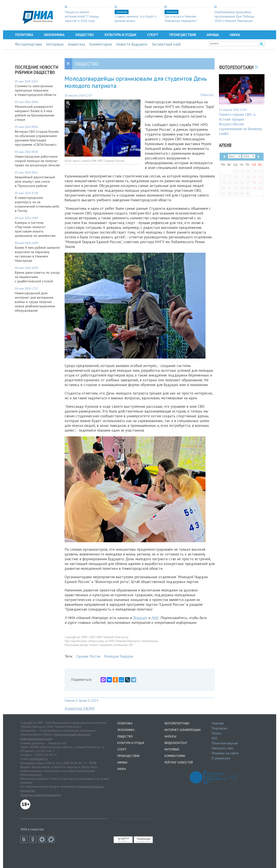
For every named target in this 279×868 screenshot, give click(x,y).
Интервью (55, 44)
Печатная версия (225, 743)
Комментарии (101, 44)
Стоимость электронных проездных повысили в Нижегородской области (35, 90)
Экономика (54, 35)
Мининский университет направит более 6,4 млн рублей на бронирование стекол (34, 113)
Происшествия (182, 35)
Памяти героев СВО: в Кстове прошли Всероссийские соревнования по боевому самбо (240, 124)
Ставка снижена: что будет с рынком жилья (136, 18)
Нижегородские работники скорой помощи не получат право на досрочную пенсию (37, 161)
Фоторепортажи (28, 44)
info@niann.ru (39, 759)
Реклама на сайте (225, 753)
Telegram (140, 618)
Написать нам (222, 748)
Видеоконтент (176, 743)
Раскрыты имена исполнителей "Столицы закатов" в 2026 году (82, 16)
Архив (83, 700)
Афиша (213, 35)
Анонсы (170, 736)
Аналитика (76, 44)
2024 (95, 700)
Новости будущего (132, 44)
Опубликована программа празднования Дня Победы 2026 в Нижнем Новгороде (234, 16)
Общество (84, 35)
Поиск (216, 733)
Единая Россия (88, 656)
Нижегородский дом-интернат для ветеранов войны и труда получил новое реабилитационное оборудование (35, 302)
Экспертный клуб (166, 44)
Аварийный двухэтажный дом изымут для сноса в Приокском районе (35, 181)
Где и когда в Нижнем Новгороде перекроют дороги (181, 21)
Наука (235, 35)
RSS (214, 738)
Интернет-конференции (183, 730)
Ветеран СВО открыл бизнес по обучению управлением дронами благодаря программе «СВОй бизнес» (37, 138)
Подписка (219, 728)
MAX (155, 618)
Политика (24, 35)
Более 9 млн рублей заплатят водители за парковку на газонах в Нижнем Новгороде (38, 254)
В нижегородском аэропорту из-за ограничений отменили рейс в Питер (37, 204)
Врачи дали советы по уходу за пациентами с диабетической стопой (37, 277)
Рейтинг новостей (179, 762)
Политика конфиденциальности (41, 795)
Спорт (153, 35)
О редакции (221, 758)
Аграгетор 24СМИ (80, 708)
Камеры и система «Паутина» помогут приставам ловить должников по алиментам (35, 229)
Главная (70, 700)
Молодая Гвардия (118, 656)
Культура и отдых (120, 35)
